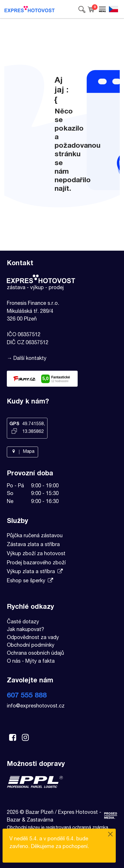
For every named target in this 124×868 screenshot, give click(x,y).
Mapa (22, 452)
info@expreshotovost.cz (36, 706)
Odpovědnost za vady (33, 638)
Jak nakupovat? (25, 630)
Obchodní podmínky (31, 646)
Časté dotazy (23, 622)
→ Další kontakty (27, 359)
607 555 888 (27, 696)
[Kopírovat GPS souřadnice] (14, 432)
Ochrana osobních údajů (35, 654)
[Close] (110, 835)
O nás (14, 662)
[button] (82, 9)
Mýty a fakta (40, 662)
